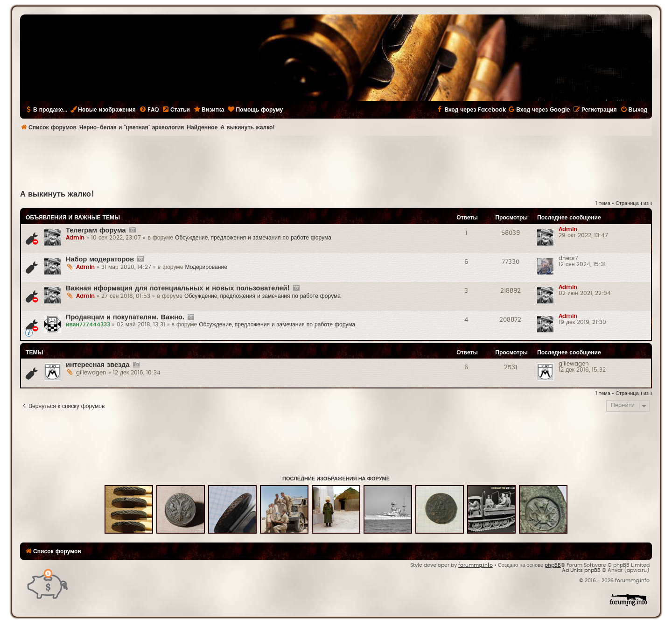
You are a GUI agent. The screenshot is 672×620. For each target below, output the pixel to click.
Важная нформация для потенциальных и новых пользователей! (178, 288)
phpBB (553, 565)
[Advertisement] (336, 162)
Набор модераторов (100, 259)
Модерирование (206, 267)
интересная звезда (98, 365)
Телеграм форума (96, 230)
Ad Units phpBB (581, 570)
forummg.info (476, 565)
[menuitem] (149, 110)
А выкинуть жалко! (57, 194)
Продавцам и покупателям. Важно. (125, 317)
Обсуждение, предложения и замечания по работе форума (253, 238)
